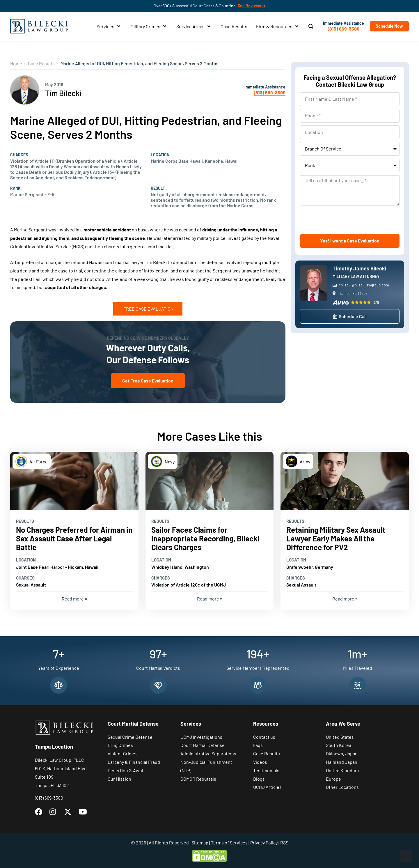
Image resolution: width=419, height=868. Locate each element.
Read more (74, 599)
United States (340, 737)
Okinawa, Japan (342, 753)
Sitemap (200, 843)
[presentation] (344, 220)
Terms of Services (229, 843)
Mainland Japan (342, 762)
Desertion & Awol (125, 770)
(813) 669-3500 (343, 29)
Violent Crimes (123, 753)
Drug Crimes (120, 745)
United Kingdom (342, 770)
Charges (19, 155)
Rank (15, 188)
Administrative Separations (208, 753)
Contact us (264, 737)
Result (158, 188)
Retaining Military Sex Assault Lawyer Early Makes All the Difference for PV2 (336, 538)
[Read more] (74, 481)
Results (25, 521)
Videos (260, 762)
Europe (333, 779)
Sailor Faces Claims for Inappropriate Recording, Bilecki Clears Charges (205, 538)
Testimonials (266, 770)
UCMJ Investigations (201, 737)
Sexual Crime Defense (130, 737)
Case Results (41, 63)
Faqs (258, 745)
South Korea (339, 745)
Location (160, 155)
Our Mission (119, 779)
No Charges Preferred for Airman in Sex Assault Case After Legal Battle (74, 538)
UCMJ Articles (267, 787)
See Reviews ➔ (252, 6)
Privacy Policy (264, 843)
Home (16, 63)
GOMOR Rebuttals (198, 779)
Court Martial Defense (203, 745)
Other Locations (342, 787)
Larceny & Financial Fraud (134, 762)
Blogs (259, 779)
